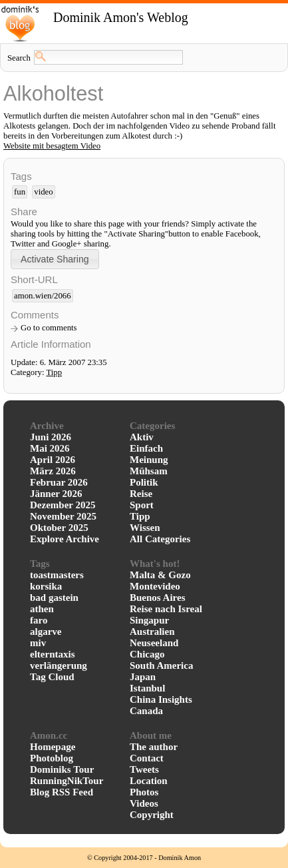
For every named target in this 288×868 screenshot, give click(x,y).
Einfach (146, 448)
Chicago (147, 654)
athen (42, 609)
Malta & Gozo (160, 575)
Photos (144, 792)
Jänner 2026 (56, 494)
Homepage (53, 747)
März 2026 (53, 471)
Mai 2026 (50, 448)
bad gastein (54, 598)
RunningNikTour (67, 781)
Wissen (145, 528)
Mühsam (149, 471)
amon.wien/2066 (43, 296)
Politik (144, 482)
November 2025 (63, 516)
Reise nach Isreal (166, 609)
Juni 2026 (51, 437)
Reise (141, 494)
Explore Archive (65, 539)
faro (39, 620)
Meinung (149, 460)
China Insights (161, 699)
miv (38, 643)
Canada (146, 711)
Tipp (54, 372)
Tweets (144, 769)
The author (154, 747)
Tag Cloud (52, 677)
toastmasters (57, 575)
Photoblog (52, 758)
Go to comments (49, 328)
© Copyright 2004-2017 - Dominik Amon (144, 858)
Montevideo (155, 586)
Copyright (152, 815)
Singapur (149, 620)
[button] (55, 259)
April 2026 (53, 460)
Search (19, 58)
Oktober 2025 (59, 528)
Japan (143, 677)
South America (161, 665)
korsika (46, 586)
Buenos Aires (158, 598)
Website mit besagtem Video (52, 146)
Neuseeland (154, 643)
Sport (142, 505)
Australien (152, 632)
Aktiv (142, 437)
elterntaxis (52, 654)
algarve (46, 632)
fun (20, 192)
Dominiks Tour (62, 769)
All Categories (160, 539)
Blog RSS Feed (62, 792)
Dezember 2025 (63, 505)
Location (149, 781)
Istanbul (147, 688)
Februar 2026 (59, 482)
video (43, 192)
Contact (147, 758)
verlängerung (59, 665)
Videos (144, 803)
